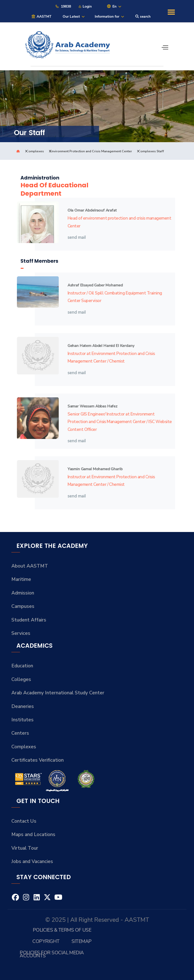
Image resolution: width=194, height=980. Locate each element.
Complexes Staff (151, 151)
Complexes (35, 151)
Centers (20, 733)
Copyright (46, 941)
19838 (63, 6)
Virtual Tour (25, 848)
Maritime (21, 579)
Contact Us (24, 821)
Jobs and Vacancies (32, 862)
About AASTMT (30, 566)
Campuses (23, 606)
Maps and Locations (33, 835)
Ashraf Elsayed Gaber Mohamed (93, 285)
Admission (23, 593)
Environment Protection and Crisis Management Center (91, 151)
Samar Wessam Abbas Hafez (90, 406)
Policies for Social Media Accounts (52, 954)
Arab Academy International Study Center (58, 693)
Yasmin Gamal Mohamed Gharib (92, 469)
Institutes (22, 720)
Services (21, 633)
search (143, 17)
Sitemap (81, 941)
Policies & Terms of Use (62, 930)
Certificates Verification (38, 760)
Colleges (21, 679)
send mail (75, 237)
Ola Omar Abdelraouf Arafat (90, 210)
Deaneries (23, 706)
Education (22, 666)
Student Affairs (29, 620)
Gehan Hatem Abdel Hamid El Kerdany (98, 346)
